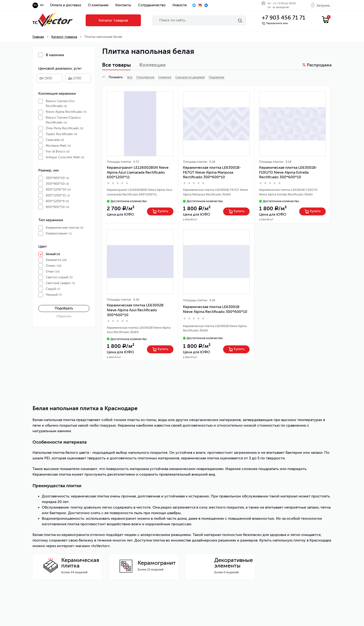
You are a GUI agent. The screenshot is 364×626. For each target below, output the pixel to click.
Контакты (123, 5)
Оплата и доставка (65, 5)
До (70, 78)
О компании (98, 5)
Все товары (116, 65)
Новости (180, 5)
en (42, 5)
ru (35, 5)
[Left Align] (160, 211)
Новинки (165, 77)
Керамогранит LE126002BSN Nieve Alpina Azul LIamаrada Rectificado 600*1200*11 (138, 172)
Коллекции (152, 65)
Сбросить (64, 316)
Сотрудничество (152, 5)
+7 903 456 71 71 (284, 18)
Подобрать (64, 308)
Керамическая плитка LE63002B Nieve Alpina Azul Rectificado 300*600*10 (135, 310)
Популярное (145, 77)
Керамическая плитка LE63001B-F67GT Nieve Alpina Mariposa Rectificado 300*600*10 (212, 172)
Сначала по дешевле (190, 77)
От (41, 78)
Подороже (216, 77)
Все (130, 77)
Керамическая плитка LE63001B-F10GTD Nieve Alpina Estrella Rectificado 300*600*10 (288, 172)
